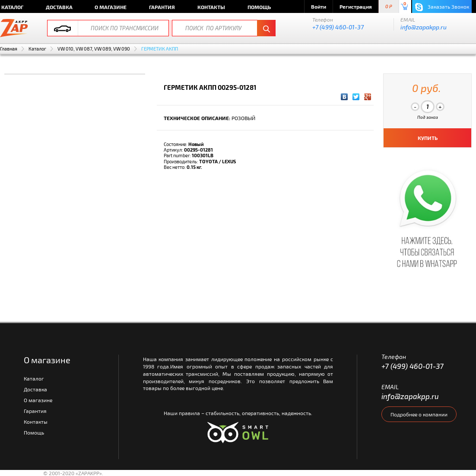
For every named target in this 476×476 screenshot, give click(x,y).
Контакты (211, 7)
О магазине (111, 7)
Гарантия (162, 7)
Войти (319, 6)
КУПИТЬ (428, 138)
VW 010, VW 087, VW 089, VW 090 (94, 49)
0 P (389, 7)
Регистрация (356, 6)
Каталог (37, 49)
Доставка (59, 7)
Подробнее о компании (419, 414)
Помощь (259, 7)
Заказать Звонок (442, 7)
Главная (9, 49)
